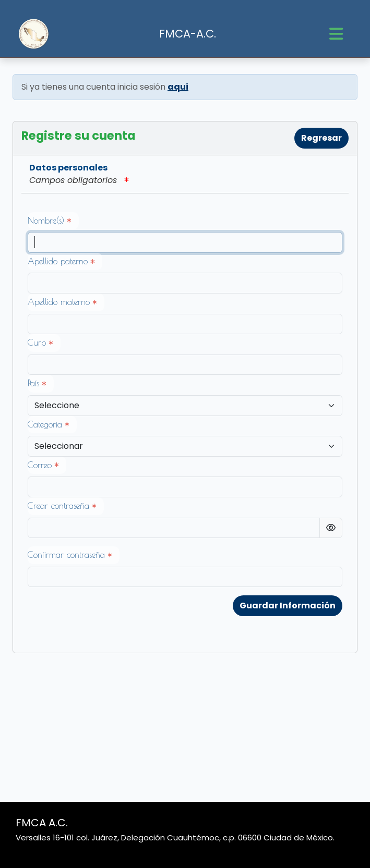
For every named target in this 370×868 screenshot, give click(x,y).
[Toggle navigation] (336, 34)
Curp (40, 343)
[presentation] (107, 616)
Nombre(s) (49, 221)
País (37, 383)
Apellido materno (62, 302)
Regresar (321, 138)
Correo (43, 465)
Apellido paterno (61, 261)
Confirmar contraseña (70, 555)
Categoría (48, 424)
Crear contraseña (62, 506)
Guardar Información (288, 606)
